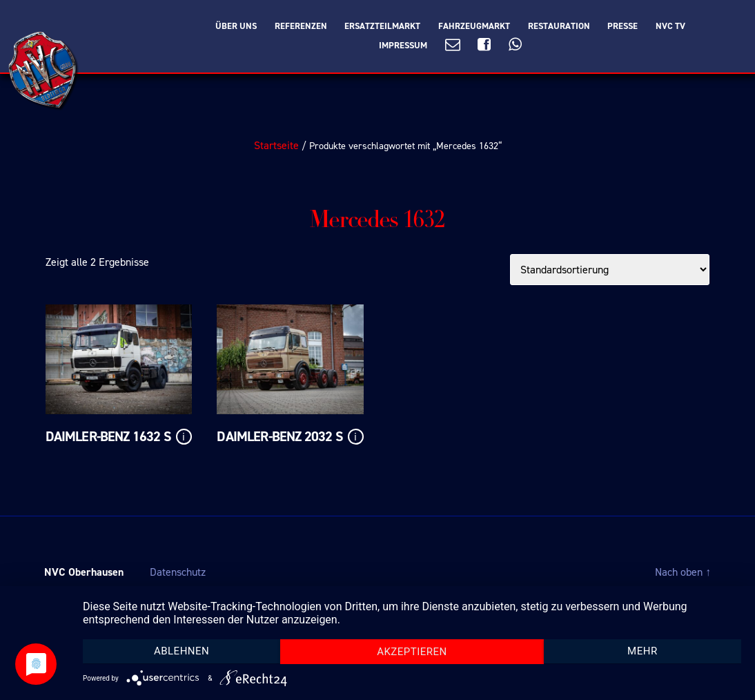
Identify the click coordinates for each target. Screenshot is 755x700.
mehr (643, 651)
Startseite (276, 145)
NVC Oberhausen (84, 572)
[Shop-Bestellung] (610, 270)
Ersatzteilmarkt (382, 26)
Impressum (403, 46)
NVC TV (670, 26)
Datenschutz (178, 572)
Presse (622, 26)
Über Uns (236, 26)
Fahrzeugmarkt (474, 26)
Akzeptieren (412, 652)
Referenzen (301, 26)
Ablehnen (182, 651)
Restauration (559, 26)
